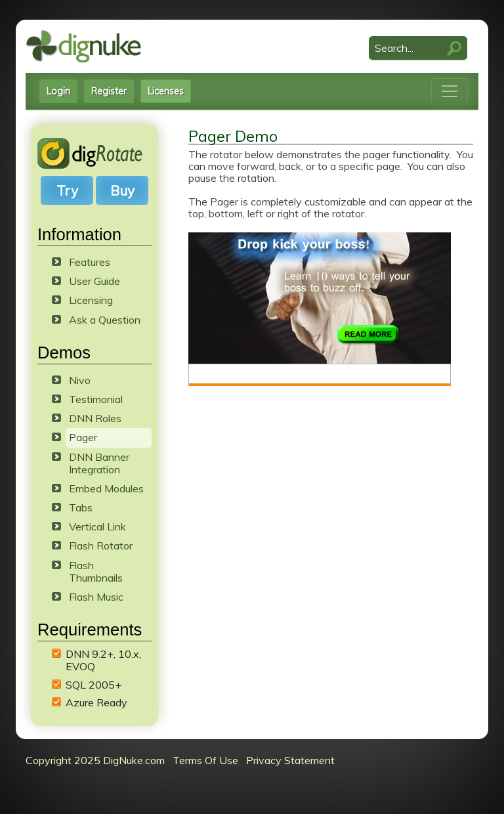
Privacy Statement (290, 760)
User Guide (94, 281)
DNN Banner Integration (99, 463)
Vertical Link (97, 526)
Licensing (91, 300)
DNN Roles (95, 418)
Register (109, 91)
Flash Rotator (101, 546)
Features (90, 262)
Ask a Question (105, 320)
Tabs (81, 507)
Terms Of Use (205, 760)
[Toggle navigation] (450, 91)
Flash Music (96, 597)
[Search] (418, 48)
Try (67, 190)
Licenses (166, 91)
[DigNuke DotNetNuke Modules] (83, 45)
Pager (83, 437)
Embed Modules (106, 488)
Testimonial (96, 399)
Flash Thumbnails (96, 571)
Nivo (80, 380)
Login (58, 91)
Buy (122, 190)
